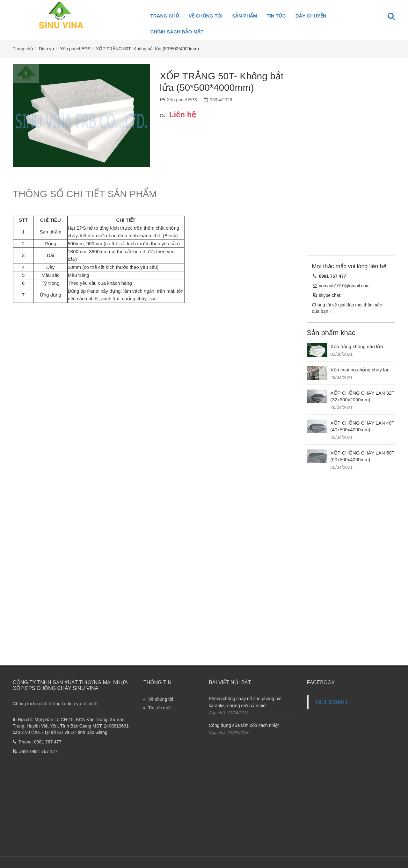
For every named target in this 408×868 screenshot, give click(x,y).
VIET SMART (331, 702)
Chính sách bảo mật (177, 32)
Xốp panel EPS (75, 49)
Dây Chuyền (311, 16)
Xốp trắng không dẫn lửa (357, 346)
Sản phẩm (244, 16)
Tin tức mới (159, 708)
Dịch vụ (47, 49)
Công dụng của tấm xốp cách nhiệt (244, 725)
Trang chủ (165, 16)
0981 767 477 (48, 742)
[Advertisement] (351, 160)
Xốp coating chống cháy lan (360, 370)
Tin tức (276, 16)
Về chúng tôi (206, 16)
